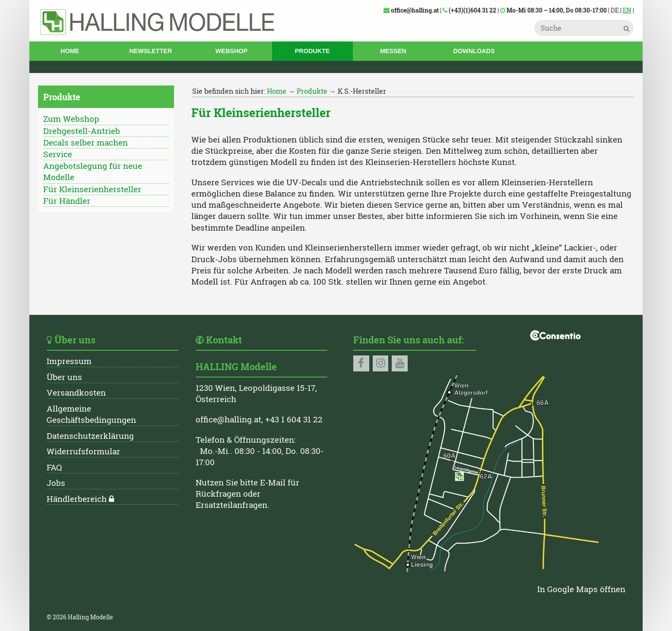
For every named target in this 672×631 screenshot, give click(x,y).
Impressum (69, 361)
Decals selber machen (86, 142)
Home (70, 51)
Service (58, 154)
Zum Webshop (71, 119)
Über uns (64, 377)
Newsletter (151, 51)
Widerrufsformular (83, 451)
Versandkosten (76, 392)
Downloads (474, 51)
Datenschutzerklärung (90, 436)
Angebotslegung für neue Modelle (93, 171)
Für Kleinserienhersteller (92, 189)
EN (627, 10)
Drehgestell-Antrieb (82, 131)
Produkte (312, 51)
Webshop (231, 51)
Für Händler (67, 201)
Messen (393, 51)
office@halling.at (228, 419)
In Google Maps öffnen (581, 589)
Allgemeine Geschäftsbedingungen (91, 414)
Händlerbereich (77, 499)
